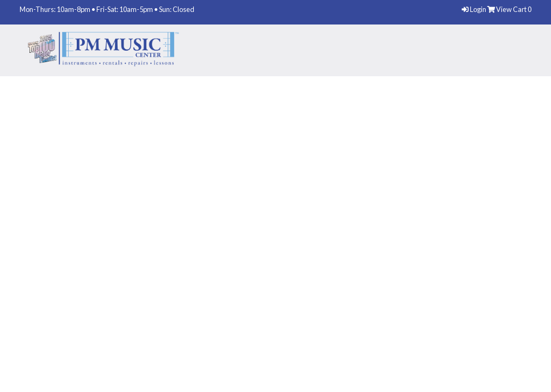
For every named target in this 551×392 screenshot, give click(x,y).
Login (475, 9)
